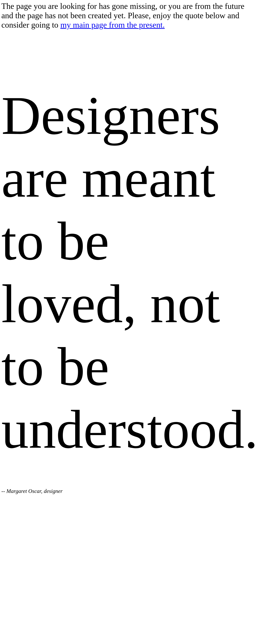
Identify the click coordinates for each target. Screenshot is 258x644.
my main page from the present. (112, 25)
